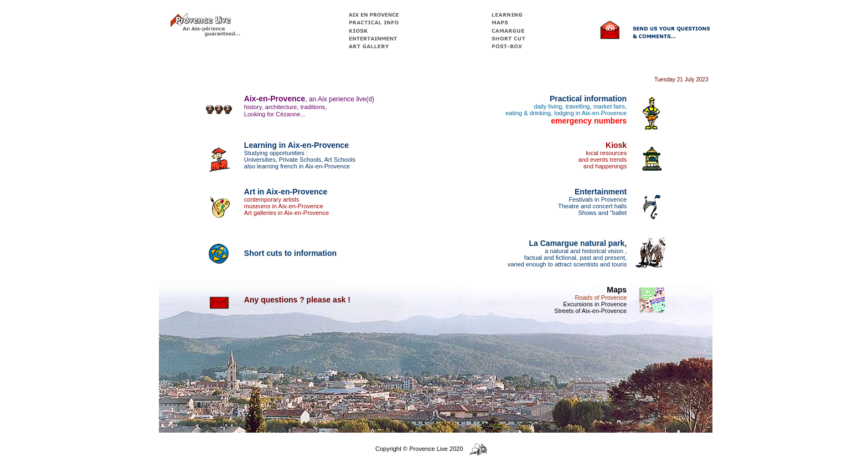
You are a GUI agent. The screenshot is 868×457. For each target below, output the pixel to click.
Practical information (588, 99)
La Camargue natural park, (578, 243)
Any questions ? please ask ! (297, 300)
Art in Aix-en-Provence (286, 192)
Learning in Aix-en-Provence (296, 145)
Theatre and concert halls (592, 206)
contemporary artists (272, 199)
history (253, 107)
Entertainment (601, 192)
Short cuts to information (290, 253)
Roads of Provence (601, 297)
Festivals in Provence (598, 199)
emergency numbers (589, 121)
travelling (577, 106)
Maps (617, 290)
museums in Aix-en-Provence (284, 206)
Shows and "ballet (602, 213)
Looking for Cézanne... (275, 114)
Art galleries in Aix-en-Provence (286, 213)
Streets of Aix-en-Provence (590, 311)
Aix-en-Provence (275, 99)
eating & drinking (528, 113)
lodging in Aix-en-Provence (590, 113)
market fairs (609, 106)
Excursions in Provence (595, 304)
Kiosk (616, 145)
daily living (548, 106)
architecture (281, 107)
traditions (313, 107)
